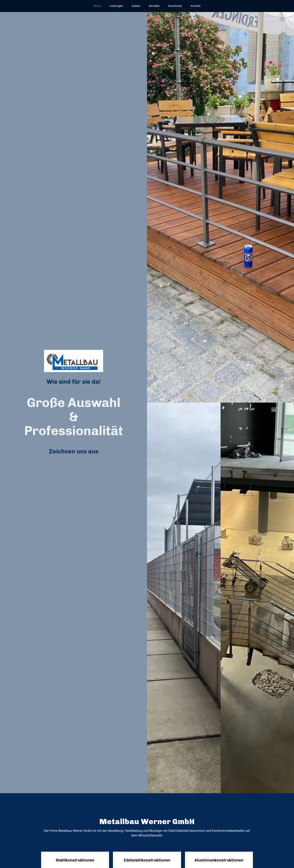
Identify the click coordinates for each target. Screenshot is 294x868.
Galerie (136, 6)
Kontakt (196, 6)
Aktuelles (154, 6)
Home (97, 6)
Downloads (175, 6)
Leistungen (116, 6)
